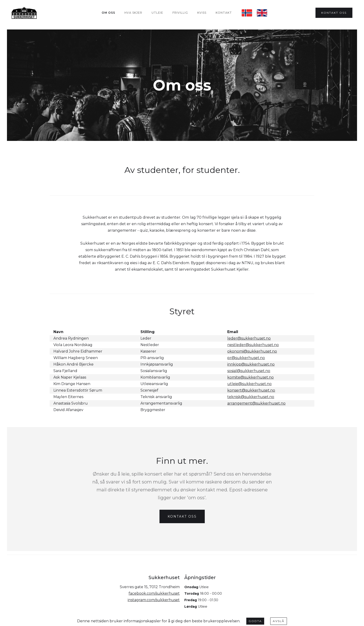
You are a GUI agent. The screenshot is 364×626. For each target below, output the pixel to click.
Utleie (157, 13)
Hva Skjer (133, 13)
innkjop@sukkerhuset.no (251, 364)
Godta (255, 621)
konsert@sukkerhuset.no (251, 390)
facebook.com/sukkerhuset (154, 594)
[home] (24, 13)
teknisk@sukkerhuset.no (251, 397)
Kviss (202, 13)
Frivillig (180, 13)
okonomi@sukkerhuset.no (252, 351)
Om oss (108, 13)
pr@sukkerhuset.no (246, 358)
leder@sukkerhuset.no (249, 338)
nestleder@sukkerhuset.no (253, 345)
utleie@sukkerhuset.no (249, 384)
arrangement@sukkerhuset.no (256, 403)
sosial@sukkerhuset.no (249, 371)
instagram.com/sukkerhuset (154, 600)
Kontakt (224, 13)
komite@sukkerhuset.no (250, 377)
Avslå (279, 621)
